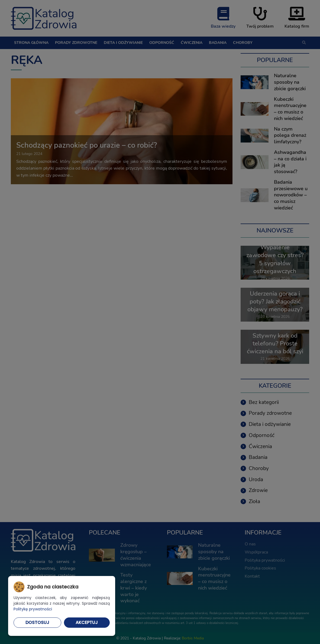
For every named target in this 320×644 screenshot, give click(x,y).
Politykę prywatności (33, 609)
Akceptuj (87, 622)
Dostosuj (37, 622)
